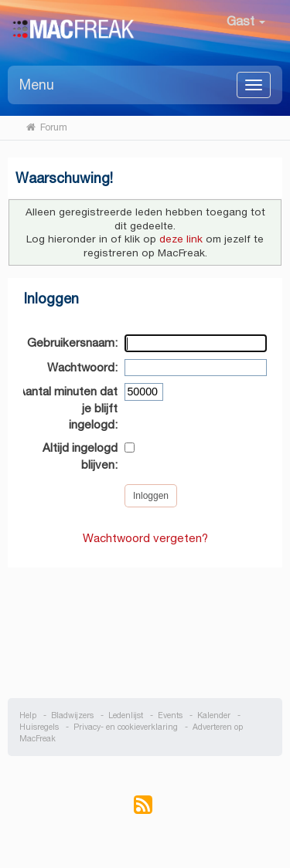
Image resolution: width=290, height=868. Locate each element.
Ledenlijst (126, 715)
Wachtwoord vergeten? (145, 538)
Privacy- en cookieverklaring (126, 727)
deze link (181, 239)
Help (28, 715)
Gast (246, 21)
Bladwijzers (72, 715)
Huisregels (39, 727)
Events (170, 715)
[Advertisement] (145, 625)
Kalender (214, 715)
